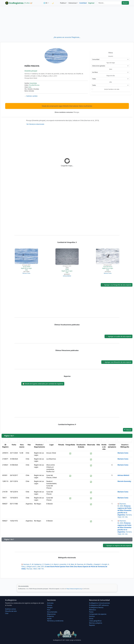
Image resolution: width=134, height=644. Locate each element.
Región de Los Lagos (26, 268)
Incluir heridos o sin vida (112, 89)
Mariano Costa (26, 273)
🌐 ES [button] (46, 3)
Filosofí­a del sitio (11, 611)
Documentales (52, 612)
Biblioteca (93, 610)
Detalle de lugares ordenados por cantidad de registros (43, 384)
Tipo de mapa (111, 63)
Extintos (92, 616)
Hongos (50, 607)
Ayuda (49, 619)
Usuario (111, 56)
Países (91, 612)
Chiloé (67, 269)
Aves (30, 87)
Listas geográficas (95, 621)
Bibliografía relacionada (67, 558)
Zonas (91, 619)
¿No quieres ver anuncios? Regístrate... (67, 37)
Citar (7, 613)
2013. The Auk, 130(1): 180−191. (65, 567)
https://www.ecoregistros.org (74, 589)
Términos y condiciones (55, 621)
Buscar (125, 3)
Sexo (111, 69)
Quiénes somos (11, 609)
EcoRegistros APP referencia (99, 605)
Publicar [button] (63, 3)
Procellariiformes (34, 85)
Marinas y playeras (96, 623)
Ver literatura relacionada (35, 124)
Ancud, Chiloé (27, 267)
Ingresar (91, 3)
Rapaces (92, 625)
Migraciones (51, 614)
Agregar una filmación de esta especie (117, 362)
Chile (26, 270)
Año (111, 82)
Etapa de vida (111, 76)
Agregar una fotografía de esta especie (117, 285)
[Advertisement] (67, 21)
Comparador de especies (98, 614)
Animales (50, 603)
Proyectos (51, 616)
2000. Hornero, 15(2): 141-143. (125, 510)
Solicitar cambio (31, 96)
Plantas (50, 605)
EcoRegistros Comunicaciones (99, 603)
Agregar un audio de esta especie (118, 336)
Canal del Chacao (108, 267)
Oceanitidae (33, 83)
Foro (49, 610)
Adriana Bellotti (67, 276)
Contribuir (83, 3)
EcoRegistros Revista (96, 607)
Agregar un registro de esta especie (118, 545)
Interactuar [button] (73, 3)
